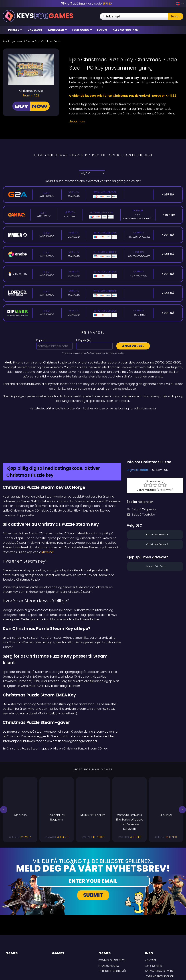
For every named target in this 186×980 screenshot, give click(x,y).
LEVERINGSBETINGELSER (159, 943)
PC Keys (15, 30)
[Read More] (124, 122)
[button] (4, 777)
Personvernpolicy (158, 949)
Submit (93, 862)
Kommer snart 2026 (112, 927)
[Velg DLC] (92, 173)
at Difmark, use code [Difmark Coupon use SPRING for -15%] (87, 4)
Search (176, 16)
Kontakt (151, 927)
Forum (102, 30)
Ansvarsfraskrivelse (160, 938)
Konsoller (58, 30)
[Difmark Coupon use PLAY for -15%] (93, 419)
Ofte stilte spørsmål (112, 938)
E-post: (41, 340)
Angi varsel (133, 346)
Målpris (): (84, 340)
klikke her (48, 519)
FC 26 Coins (82, 30)
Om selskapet (154, 933)
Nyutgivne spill (109, 933)
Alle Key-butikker (126, 30)
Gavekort (35, 30)
